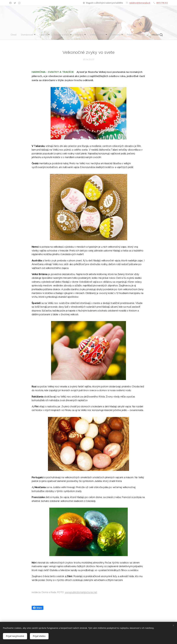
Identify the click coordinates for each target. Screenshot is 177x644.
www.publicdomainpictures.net (81, 592)
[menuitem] (56, 35)
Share (38, 608)
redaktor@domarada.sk (140, 3)
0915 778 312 (162, 3)
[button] (113, 35)
